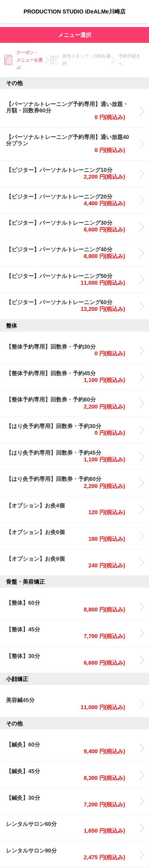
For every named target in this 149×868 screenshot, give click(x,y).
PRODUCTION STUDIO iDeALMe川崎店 (74, 12)
